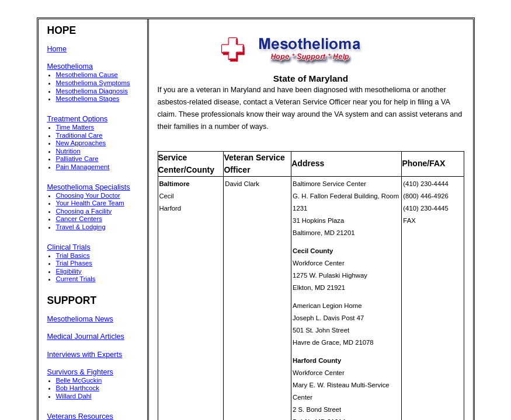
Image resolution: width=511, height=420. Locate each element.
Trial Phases (74, 263)
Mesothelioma (70, 66)
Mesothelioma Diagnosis (92, 91)
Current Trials (76, 279)
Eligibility (69, 271)
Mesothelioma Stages (88, 99)
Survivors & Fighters (80, 372)
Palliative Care (77, 159)
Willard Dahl (74, 396)
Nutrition (68, 151)
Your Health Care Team (90, 203)
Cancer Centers (79, 219)
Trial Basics (73, 256)
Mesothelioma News (80, 319)
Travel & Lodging (81, 227)
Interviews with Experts (85, 355)
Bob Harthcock (78, 388)
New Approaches (81, 143)
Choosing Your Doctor (88, 195)
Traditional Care (79, 135)
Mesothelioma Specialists (89, 187)
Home (57, 49)
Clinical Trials (69, 247)
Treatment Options (78, 119)
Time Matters (75, 127)
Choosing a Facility (84, 211)
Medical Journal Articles (86, 337)
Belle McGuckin (79, 380)
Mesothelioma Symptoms (93, 83)
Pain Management (83, 167)
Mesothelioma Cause (87, 75)
